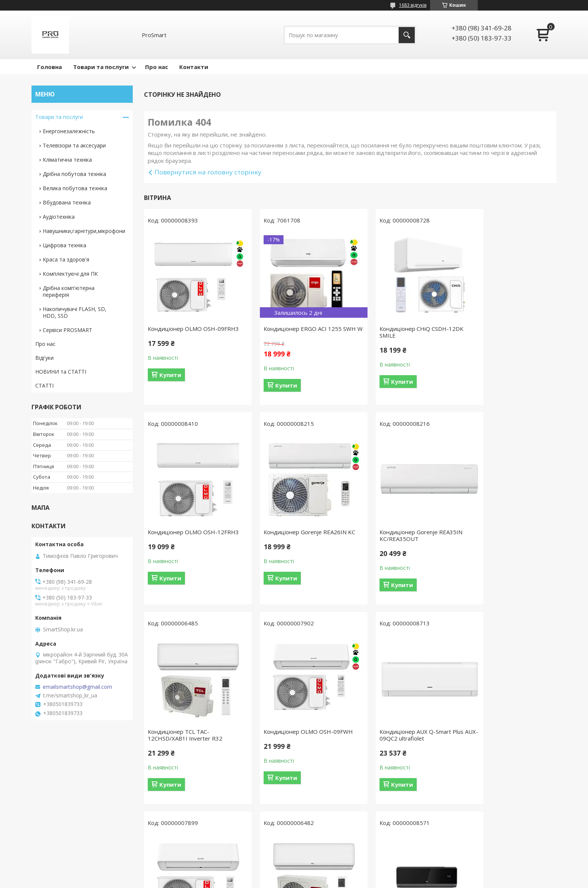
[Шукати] (407, 35)
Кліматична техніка (67, 160)
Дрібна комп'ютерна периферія (69, 291)
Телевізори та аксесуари (74, 145)
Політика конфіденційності (345, 881)
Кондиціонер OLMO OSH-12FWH (298, 738)
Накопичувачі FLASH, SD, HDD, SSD (75, 312)
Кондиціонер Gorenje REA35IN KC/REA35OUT (295, 542)
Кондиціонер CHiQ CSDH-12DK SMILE (400, 332)
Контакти (194, 67)
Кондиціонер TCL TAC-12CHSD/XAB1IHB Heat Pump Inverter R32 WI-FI (398, 745)
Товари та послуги (101, 67)
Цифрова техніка (64, 245)
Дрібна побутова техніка (74, 174)
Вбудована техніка (67, 202)
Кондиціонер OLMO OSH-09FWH (508, 539)
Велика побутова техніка (75, 188)
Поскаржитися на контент (282, 881)
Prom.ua (331, 867)
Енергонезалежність (69, 131)
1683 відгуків (413, 5)
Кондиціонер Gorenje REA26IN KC (189, 542)
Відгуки (44, 358)
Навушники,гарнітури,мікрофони (84, 231)
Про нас (157, 67)
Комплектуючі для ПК (70, 274)
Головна (49, 67)
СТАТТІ (44, 385)
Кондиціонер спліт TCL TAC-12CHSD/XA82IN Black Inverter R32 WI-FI (504, 745)
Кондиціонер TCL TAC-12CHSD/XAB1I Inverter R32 (395, 542)
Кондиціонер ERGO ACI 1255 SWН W (292, 332)
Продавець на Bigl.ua (294, 874)
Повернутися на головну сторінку (208, 172)
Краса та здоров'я (66, 259)
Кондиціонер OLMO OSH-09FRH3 (183, 332)
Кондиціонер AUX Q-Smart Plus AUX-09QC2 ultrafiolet (190, 742)
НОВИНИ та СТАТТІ (61, 372)
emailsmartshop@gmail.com (77, 687)
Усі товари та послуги (347, 831)
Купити (170, 382)
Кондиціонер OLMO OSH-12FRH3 (498, 332)
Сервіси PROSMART (67, 330)
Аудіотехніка (59, 217)
